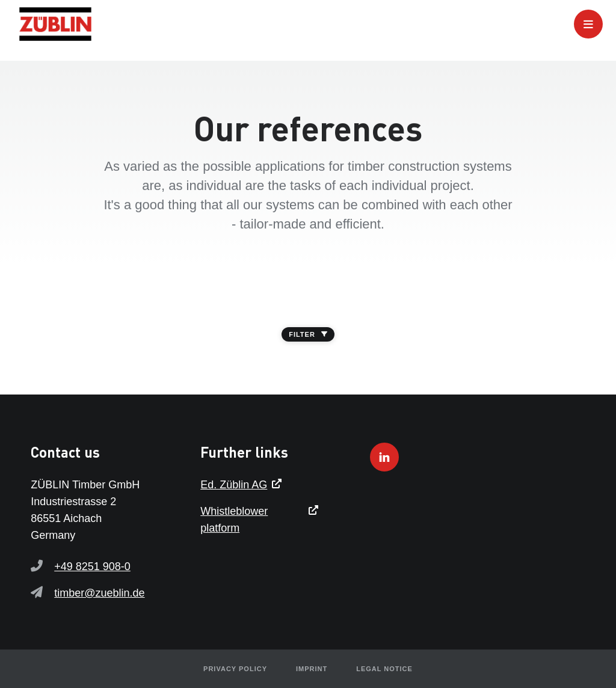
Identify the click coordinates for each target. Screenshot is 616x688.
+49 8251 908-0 (92, 567)
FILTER (308, 334)
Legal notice (384, 669)
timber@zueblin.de (99, 593)
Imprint (312, 669)
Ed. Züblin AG (234, 485)
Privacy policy (235, 669)
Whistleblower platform (234, 520)
